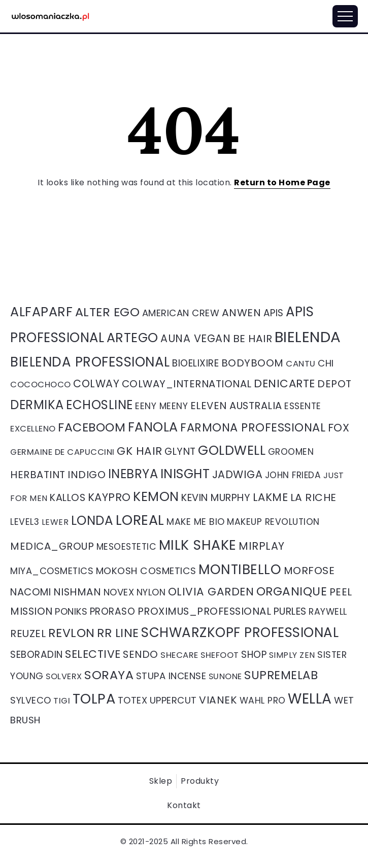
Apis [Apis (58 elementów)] (274, 313)
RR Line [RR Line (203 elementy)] (118, 633)
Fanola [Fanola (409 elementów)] (153, 427)
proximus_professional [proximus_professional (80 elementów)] (205, 611)
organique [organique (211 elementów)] (292, 591)
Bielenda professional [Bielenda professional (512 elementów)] (90, 362)
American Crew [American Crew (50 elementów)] (181, 313)
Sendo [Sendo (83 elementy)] (141, 654)
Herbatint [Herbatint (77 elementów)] (38, 475)
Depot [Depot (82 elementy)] (334, 384)
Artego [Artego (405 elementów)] (132, 338)
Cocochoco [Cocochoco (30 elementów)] (41, 385)
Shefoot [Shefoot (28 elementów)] (220, 655)
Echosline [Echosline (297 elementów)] (99, 405)
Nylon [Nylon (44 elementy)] (151, 592)
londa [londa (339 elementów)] (92, 521)
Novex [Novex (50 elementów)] (119, 592)
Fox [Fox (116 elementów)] (339, 428)
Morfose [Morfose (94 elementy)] (309, 571)
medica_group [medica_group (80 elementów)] (52, 546)
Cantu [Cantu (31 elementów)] (301, 364)
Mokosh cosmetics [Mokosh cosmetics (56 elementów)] (146, 571)
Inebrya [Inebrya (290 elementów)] (133, 474)
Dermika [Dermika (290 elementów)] (37, 405)
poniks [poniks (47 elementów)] (71, 611)
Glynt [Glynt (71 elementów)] (180, 452)
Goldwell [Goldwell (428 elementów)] (232, 450)
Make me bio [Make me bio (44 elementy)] (196, 522)
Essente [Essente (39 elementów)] (303, 406)
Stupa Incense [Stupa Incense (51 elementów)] (171, 676)
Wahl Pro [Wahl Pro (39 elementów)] (263, 700)
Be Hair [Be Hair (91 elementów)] (253, 339)
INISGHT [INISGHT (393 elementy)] (185, 474)
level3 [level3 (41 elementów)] (25, 522)
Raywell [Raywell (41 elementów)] (328, 612)
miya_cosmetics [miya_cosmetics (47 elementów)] (52, 571)
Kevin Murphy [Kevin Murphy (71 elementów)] (216, 498)
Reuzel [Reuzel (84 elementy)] (28, 633)
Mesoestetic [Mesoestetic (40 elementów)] (127, 547)
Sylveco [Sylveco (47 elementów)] (31, 700)
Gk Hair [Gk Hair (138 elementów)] (140, 451)
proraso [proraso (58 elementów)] (113, 611)
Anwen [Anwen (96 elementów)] (242, 313)
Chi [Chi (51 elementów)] (326, 363)
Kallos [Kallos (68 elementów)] (68, 498)
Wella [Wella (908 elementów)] (310, 699)
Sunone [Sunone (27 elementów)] (225, 676)
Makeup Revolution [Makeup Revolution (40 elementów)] (273, 522)
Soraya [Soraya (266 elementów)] (109, 675)
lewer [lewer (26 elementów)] (55, 522)
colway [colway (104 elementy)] (96, 383)
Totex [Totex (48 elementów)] (133, 700)
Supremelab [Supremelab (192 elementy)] (281, 675)
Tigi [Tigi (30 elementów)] (62, 701)
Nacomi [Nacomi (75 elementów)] (30, 592)
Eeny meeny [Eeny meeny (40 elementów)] (161, 406)
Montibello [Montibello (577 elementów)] (240, 569)
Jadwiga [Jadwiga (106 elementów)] (238, 474)
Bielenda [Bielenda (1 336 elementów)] (308, 337)
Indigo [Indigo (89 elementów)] (87, 475)
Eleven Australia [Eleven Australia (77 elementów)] (236, 406)
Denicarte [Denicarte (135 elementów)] (285, 383)
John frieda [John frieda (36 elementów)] (293, 475)
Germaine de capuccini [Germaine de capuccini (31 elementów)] (62, 452)
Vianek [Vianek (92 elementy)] (218, 700)
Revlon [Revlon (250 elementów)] (72, 633)
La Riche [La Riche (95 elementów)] (313, 497)
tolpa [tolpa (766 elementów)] (94, 699)
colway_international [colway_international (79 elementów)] (187, 384)
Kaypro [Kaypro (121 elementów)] (109, 497)
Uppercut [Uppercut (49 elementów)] (173, 700)
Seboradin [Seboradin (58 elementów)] (37, 655)
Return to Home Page (282, 182)
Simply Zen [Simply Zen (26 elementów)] (292, 655)
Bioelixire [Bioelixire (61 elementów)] (195, 363)
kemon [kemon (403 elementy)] (156, 496)
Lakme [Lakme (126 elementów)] (271, 497)
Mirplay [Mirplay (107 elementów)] (262, 546)
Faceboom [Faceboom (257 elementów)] (92, 427)
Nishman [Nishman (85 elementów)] (77, 592)
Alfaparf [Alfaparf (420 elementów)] (41, 312)
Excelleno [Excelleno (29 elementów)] (33, 429)
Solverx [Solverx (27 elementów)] (64, 676)
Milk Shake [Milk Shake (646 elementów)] (198, 545)
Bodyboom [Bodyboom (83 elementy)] (253, 363)
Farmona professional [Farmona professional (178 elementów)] (253, 427)
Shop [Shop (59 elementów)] (254, 655)
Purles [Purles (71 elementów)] (290, 611)
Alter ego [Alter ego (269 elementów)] (108, 312)
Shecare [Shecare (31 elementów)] (179, 655)
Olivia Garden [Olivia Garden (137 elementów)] (211, 592)
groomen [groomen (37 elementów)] (291, 452)
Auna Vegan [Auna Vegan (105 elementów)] (195, 338)
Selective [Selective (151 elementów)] (93, 654)
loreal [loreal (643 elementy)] (140, 520)
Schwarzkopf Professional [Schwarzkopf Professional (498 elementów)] (240, 632)
